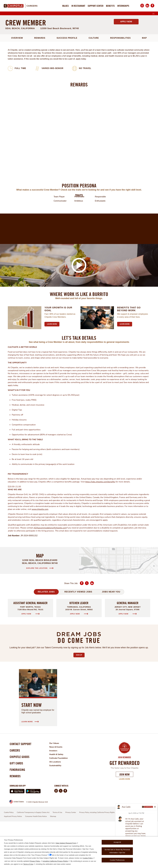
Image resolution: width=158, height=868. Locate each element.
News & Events (58, 790)
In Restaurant (78, 6)
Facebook (152, 7)
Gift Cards (17, 808)
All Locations (57, 805)
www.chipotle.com (40, 552)
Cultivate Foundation (60, 801)
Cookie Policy (88, 858)
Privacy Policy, (35, 861)
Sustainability (57, 808)
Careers (32, 6)
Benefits (110, 6)
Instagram (142, 7)
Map (144, 81)
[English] (153, 14)
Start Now (32, 748)
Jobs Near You (111, 635)
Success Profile (67, 81)
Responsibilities (120, 81)
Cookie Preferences (117, 860)
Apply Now (126, 64)
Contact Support (21, 787)
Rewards (40, 81)
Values (65, 6)
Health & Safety (58, 797)
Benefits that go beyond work (129, 352)
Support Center (96, 6)
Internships (123, 6)
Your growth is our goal (58, 352)
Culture (94, 81)
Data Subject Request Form (66, 843)
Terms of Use (28, 864)
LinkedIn (147, 7)
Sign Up (80, 697)
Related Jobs (46, 635)
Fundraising (18, 815)
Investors (55, 793)
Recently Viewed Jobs (78, 635)
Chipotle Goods (20, 801)
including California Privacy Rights (55, 861)
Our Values (56, 786)
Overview (17, 81)
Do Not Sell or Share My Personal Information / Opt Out (117, 851)
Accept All (117, 842)
